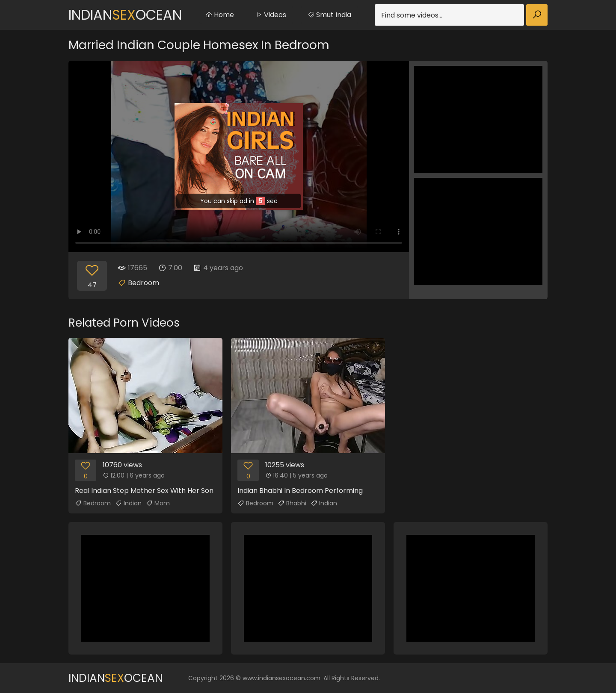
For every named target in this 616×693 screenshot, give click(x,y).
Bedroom (144, 283)
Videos (271, 15)
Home (220, 15)
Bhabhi (292, 503)
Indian (128, 503)
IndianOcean (125, 15)
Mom (158, 503)
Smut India (329, 15)
